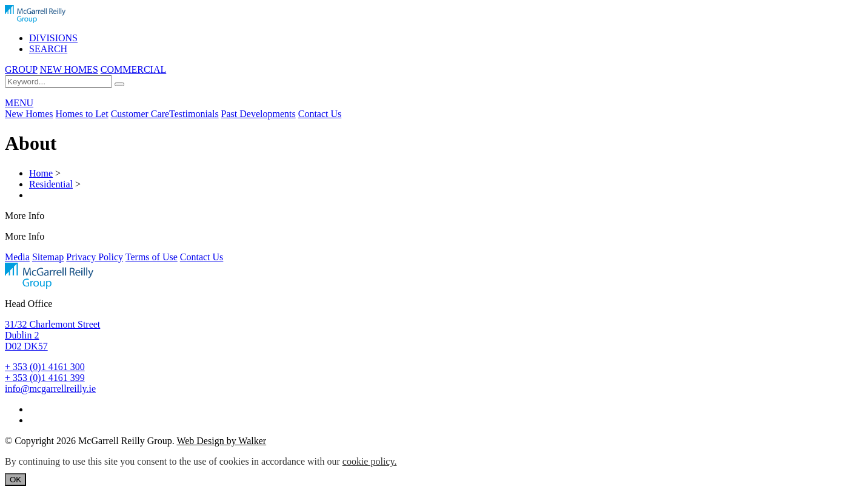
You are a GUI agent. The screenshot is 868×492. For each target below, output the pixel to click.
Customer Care (140, 114)
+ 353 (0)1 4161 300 (45, 367)
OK (15, 480)
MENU (19, 103)
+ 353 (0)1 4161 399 (45, 378)
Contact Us (320, 114)
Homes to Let (82, 114)
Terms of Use (152, 257)
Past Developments (259, 114)
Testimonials (194, 114)
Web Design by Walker (221, 441)
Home (41, 173)
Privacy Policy (95, 257)
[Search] (119, 84)
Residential (51, 184)
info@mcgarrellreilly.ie (50, 389)
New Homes (29, 114)
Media (17, 257)
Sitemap (48, 257)
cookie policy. (370, 461)
